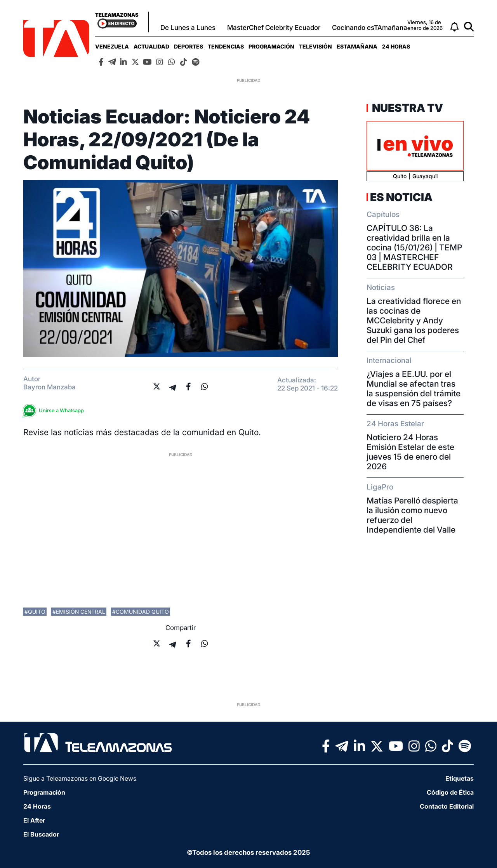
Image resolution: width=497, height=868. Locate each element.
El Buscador (41, 834)
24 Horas (396, 46)
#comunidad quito (141, 612)
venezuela (112, 46)
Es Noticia (401, 197)
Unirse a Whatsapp (56, 411)
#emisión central (79, 612)
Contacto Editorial (447, 806)
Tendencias (226, 46)
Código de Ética (450, 792)
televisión (315, 46)
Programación (271, 46)
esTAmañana (357, 46)
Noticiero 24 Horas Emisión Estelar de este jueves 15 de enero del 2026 (410, 452)
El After (34, 820)
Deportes (189, 46)
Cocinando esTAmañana (370, 28)
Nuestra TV (407, 108)
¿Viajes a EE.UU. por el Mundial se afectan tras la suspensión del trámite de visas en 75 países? (414, 389)
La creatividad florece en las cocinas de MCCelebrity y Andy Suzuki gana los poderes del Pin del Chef (414, 320)
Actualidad (151, 46)
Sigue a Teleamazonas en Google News (80, 778)
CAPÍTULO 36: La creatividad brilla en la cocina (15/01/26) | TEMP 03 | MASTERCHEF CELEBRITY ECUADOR (414, 247)
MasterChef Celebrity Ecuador (274, 28)
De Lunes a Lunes (188, 28)
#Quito (35, 612)
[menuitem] (112, 46)
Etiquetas (460, 778)
